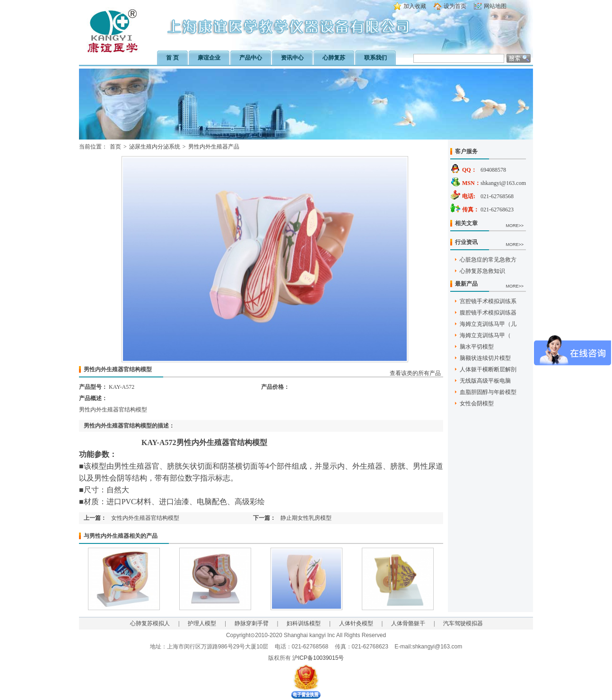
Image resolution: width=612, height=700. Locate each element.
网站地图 (495, 6)
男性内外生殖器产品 (214, 147)
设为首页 (455, 6)
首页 (115, 147)
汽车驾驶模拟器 (463, 623)
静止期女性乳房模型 (306, 518)
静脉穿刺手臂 (252, 623)
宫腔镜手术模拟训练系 (488, 301)
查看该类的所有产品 (415, 373)
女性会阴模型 (477, 403)
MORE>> (515, 226)
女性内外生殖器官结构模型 (145, 518)
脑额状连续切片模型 (485, 358)
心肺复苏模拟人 (150, 623)
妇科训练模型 (304, 623)
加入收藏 (415, 6)
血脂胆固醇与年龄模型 (488, 392)
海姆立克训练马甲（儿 (488, 324)
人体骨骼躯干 (408, 623)
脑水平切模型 (477, 347)
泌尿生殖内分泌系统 (155, 147)
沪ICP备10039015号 (318, 658)
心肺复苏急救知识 (482, 271)
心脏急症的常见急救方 (488, 260)
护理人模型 (202, 623)
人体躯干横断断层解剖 (488, 369)
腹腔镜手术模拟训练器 (488, 313)
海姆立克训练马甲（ (485, 335)
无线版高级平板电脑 (485, 381)
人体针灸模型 (356, 623)
